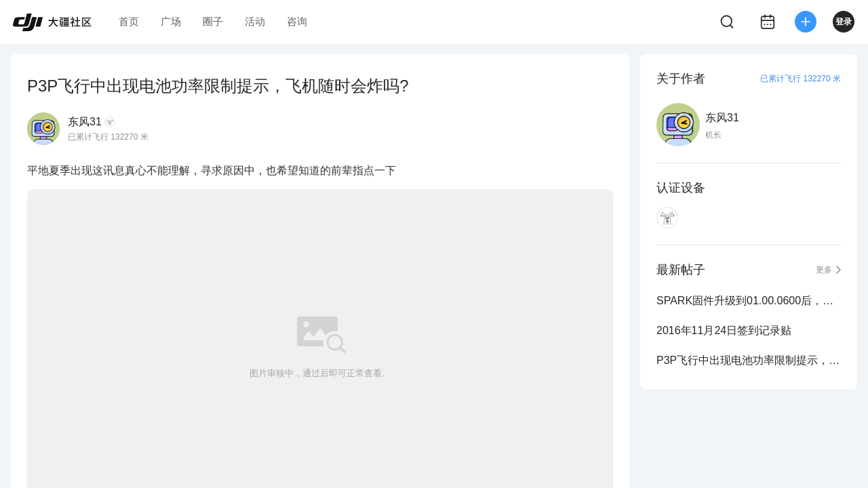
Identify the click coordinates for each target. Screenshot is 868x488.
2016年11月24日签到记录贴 (724, 330)
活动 (255, 21)
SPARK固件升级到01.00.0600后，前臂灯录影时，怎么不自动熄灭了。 (749, 301)
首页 (129, 21)
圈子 (213, 21)
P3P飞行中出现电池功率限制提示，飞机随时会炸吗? (749, 360)
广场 (171, 21)
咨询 (297, 21)
